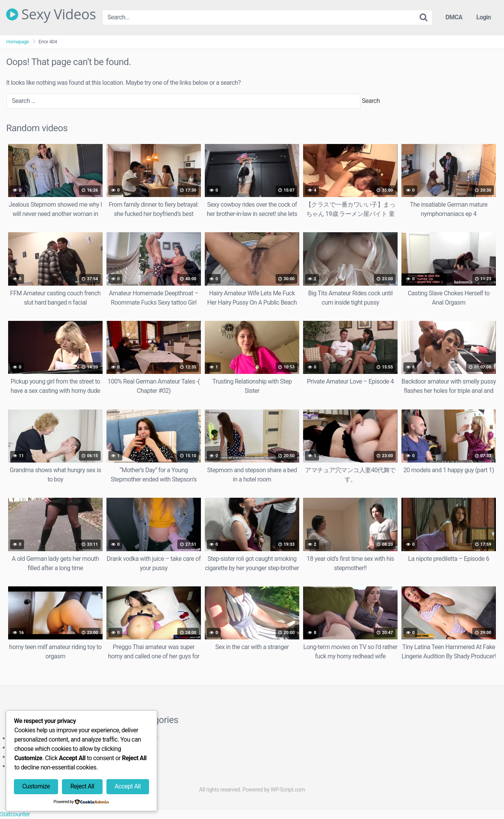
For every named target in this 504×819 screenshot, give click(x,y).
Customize (36, 786)
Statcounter (15, 814)
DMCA (454, 17)
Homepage (18, 42)
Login (483, 17)
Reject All (82, 786)
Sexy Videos (51, 14)
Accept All (128, 786)
